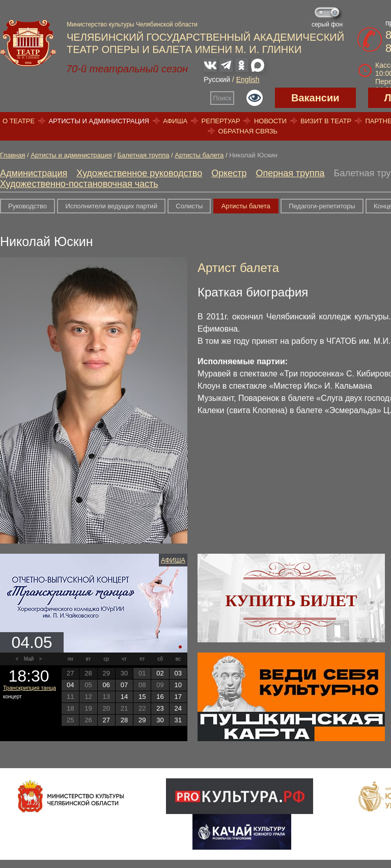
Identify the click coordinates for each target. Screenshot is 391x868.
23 (160, 708)
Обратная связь (248, 131)
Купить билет (291, 601)
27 (106, 720)
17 (178, 697)
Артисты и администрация (99, 121)
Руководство (27, 206)
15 (142, 697)
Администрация (34, 173)
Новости (270, 121)
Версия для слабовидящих (255, 98)
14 (124, 697)
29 (142, 720)
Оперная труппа (290, 173)
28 (124, 720)
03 (178, 673)
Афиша (175, 121)
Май (29, 659)
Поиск (222, 98)
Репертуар (221, 121)
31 (178, 720)
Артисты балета (199, 155)
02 (160, 673)
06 (106, 685)
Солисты (189, 206)
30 (160, 720)
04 (70, 685)
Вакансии (315, 98)
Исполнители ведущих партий (111, 206)
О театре (19, 121)
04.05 (32, 642)
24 (178, 708)
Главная (12, 155)
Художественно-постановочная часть (79, 184)
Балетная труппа (143, 155)
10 (178, 685)
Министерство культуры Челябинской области (132, 24)
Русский (217, 79)
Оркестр (229, 173)
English (248, 79)
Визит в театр (326, 121)
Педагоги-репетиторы (322, 206)
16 (160, 697)
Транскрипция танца (30, 688)
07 (124, 685)
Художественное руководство (139, 173)
